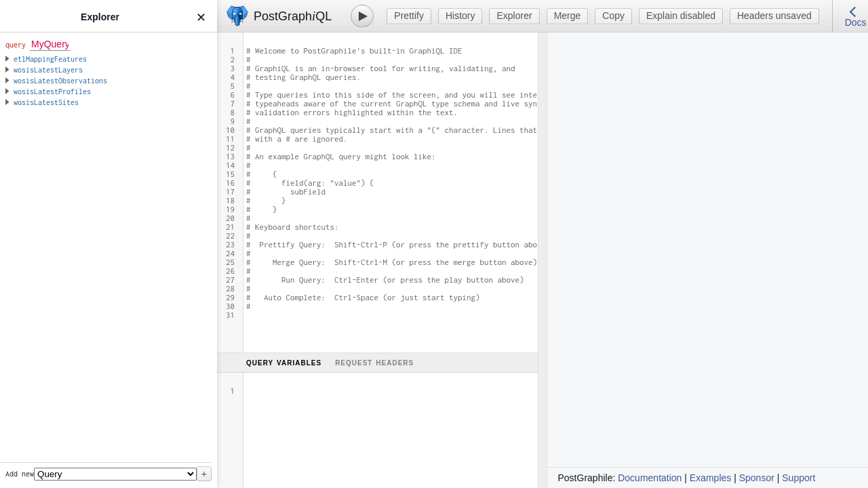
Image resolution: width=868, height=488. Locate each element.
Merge (568, 16)
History (460, 16)
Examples (710, 478)
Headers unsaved (774, 16)
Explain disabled (681, 16)
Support (798, 478)
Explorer (514, 16)
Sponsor (757, 478)
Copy (613, 16)
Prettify (409, 16)
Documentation (650, 478)
